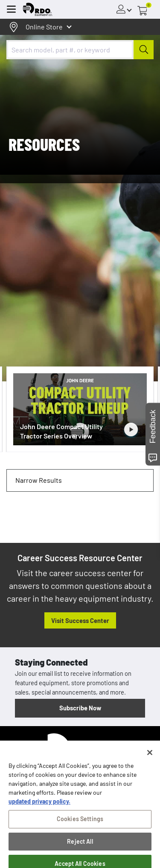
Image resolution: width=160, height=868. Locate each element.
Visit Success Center (80, 620)
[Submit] (144, 50)
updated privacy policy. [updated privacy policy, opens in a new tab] (39, 812)
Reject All (80, 852)
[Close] (150, 763)
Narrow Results (39, 480)
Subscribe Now (80, 708)
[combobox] (80, 50)
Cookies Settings (80, 829)
